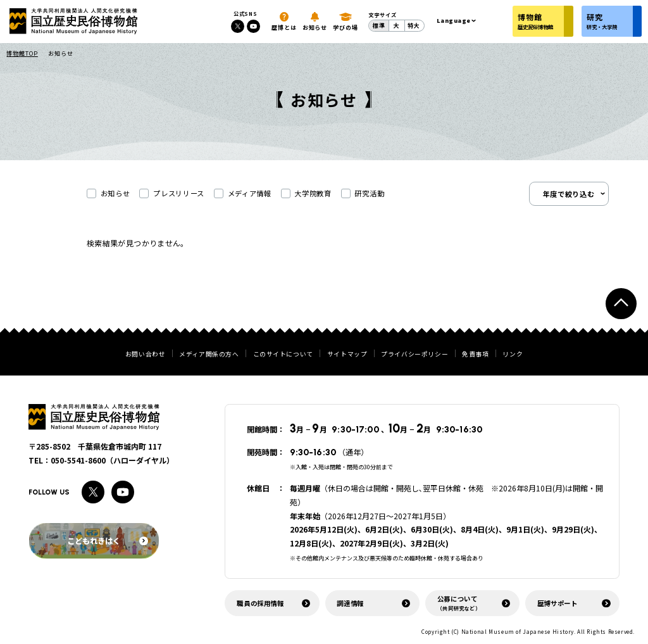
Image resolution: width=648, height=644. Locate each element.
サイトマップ (347, 355)
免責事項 (475, 355)
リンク (513, 355)
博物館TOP (22, 54)
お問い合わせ (146, 355)
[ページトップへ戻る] (621, 304)
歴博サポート (558, 603)
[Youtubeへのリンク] (253, 26)
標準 (379, 26)
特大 (414, 26)
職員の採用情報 (260, 603)
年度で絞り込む (569, 194)
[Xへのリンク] (238, 26)
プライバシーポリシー (414, 355)
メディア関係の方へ (209, 355)
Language (454, 21)
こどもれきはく (107, 540)
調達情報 (350, 603)
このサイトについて (283, 355)
